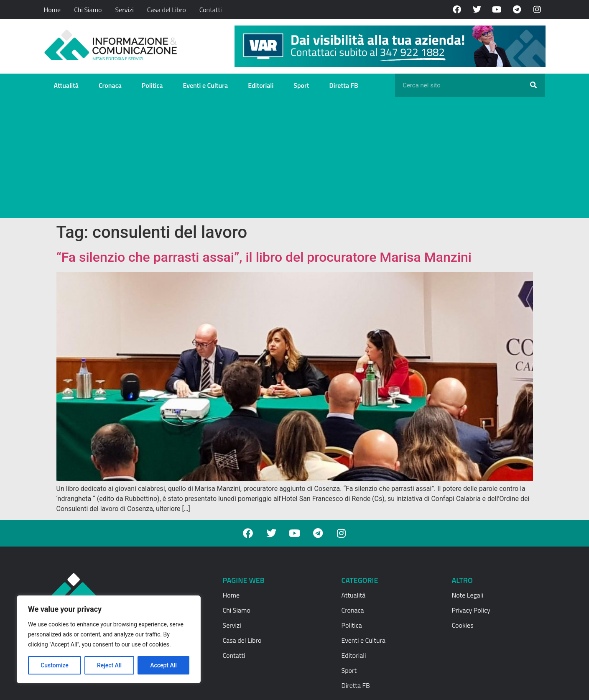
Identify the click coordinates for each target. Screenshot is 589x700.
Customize (55, 665)
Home (52, 10)
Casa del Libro (167, 10)
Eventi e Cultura (205, 85)
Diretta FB (344, 85)
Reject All (109, 665)
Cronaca (110, 85)
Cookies (463, 625)
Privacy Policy (471, 610)
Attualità (66, 85)
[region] (109, 639)
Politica (152, 85)
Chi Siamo (88, 10)
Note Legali (468, 595)
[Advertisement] (295, 160)
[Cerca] (533, 85)
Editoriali (261, 85)
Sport (301, 85)
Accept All (163, 665)
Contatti (211, 10)
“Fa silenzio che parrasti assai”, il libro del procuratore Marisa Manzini (264, 257)
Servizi (124, 10)
